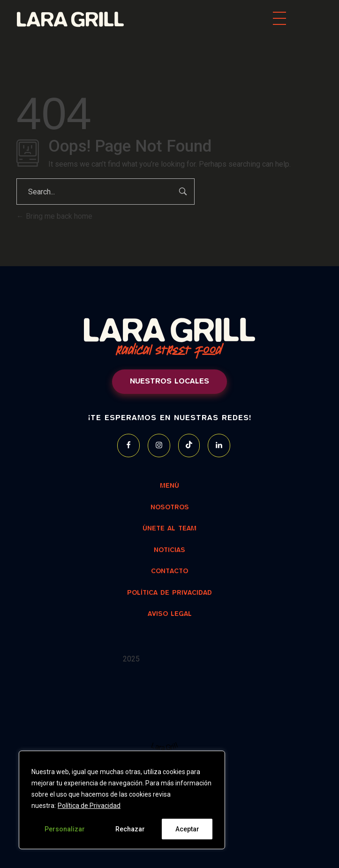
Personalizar (65, 829)
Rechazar (130, 829)
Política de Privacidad (89, 806)
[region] (122, 800)
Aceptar (187, 829)
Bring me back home (54, 216)
